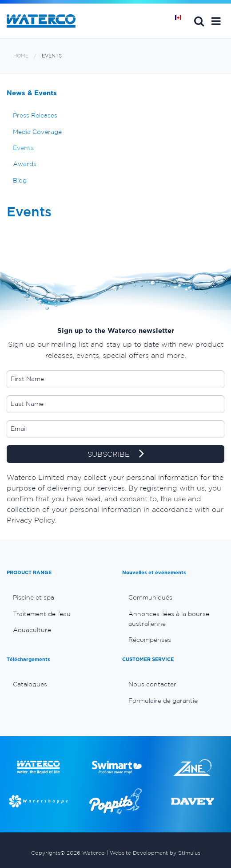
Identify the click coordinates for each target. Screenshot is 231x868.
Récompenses (150, 640)
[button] (216, 21)
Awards (25, 164)
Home (21, 56)
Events (52, 56)
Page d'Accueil (181, 21)
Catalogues (30, 684)
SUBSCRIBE (116, 454)
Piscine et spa (34, 597)
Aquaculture (32, 630)
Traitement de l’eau (42, 614)
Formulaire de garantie (163, 701)
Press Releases (35, 115)
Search (199, 21)
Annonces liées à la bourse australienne (169, 619)
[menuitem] (58, 597)
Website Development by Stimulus (155, 853)
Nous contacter (152, 684)
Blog (20, 180)
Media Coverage (37, 132)
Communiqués (150, 597)
